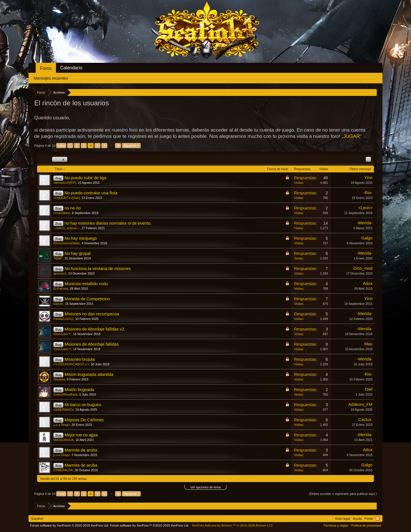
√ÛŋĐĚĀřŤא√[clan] (67, 198)
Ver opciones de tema (205, 487)
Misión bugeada (79, 390)
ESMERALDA (63, 470)
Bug (60, 159)
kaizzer (58, 304)
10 (118, 146)
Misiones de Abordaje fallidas (92, 344)
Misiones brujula (80, 359)
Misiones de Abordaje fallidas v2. (95, 329)
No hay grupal (77, 253)
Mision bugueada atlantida (89, 374)
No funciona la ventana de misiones (98, 269)
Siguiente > (131, 146)
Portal (369, 519)
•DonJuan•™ (62, 334)
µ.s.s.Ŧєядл (62, 425)
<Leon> (365, 208)
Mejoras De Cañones (84, 420)
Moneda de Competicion (87, 299)
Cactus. (365, 420)
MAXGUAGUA (64, 440)
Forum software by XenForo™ (150, 525)
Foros (46, 68)
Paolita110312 (63, 319)
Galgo (367, 238)
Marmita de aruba (81, 450)
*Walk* (58, 258)
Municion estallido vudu (86, 284)
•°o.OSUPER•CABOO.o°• (71, 364)
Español (37, 519)
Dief (369, 389)
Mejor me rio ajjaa (81, 435)
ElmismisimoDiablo (67, 243)
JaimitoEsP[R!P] (65, 183)
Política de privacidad (366, 525)
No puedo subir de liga (85, 178)
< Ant (61, 146)
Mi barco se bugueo (83, 405)
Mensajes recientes (51, 78)
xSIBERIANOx (64, 410)
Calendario (71, 68)
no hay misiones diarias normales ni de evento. (108, 223)
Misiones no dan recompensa (92, 314)
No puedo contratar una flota (91, 193)
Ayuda (357, 519)
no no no (73, 208)
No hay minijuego (81, 238)
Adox (368, 283)
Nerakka (59, 379)
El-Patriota (61, 289)
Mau (368, 344)
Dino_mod (363, 268)
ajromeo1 (60, 273)
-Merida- (365, 223)
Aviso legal (342, 519)
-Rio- (368, 193)
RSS (378, 519)
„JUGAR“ (351, 136)
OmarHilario (62, 213)
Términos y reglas (336, 525)
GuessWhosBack (65, 394)
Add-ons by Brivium (233, 525)
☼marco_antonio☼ (67, 228)
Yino (368, 178)
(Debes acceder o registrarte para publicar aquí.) (343, 494)
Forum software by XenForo (69, 525)
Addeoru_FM (360, 404)
